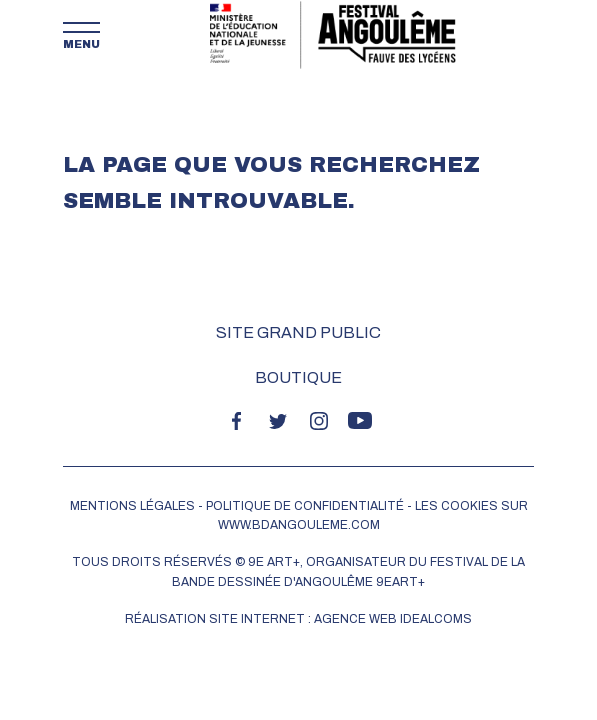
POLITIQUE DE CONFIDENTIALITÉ (305, 506)
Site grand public (298, 332)
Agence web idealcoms (393, 619)
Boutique (298, 377)
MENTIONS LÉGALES (132, 506)
